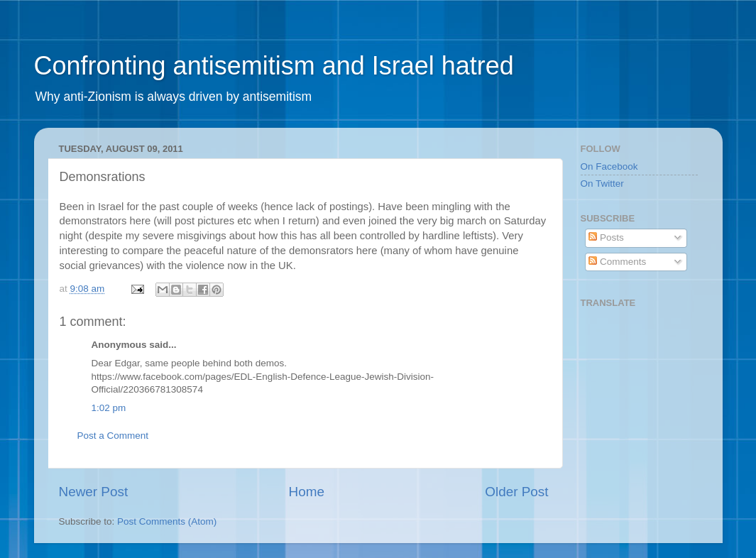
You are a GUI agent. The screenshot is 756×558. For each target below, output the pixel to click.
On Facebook (609, 166)
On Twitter (602, 184)
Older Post (516, 492)
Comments (617, 262)
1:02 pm (109, 408)
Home (307, 492)
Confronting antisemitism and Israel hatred (274, 66)
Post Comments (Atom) (167, 521)
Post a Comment (113, 436)
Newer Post (94, 492)
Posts (606, 237)
